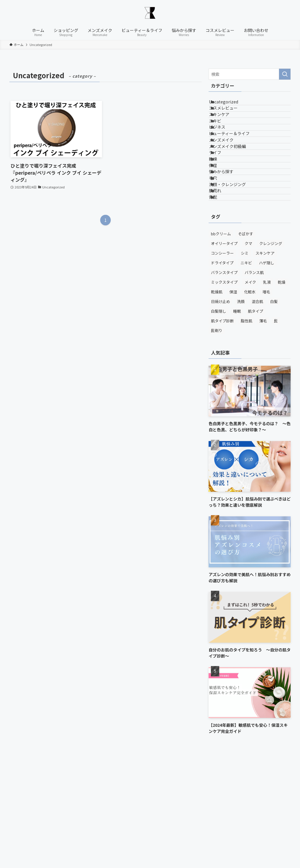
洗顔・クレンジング (234, 263)
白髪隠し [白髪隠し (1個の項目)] (219, 404)
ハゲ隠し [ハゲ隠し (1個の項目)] (267, 356)
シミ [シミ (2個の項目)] (245, 346)
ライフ (222, 202)
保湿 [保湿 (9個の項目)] (233, 385)
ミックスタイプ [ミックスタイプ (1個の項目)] (224, 375)
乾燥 (220, 214)
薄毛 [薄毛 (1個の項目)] (263, 414)
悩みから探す (228, 239)
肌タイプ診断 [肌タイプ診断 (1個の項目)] (222, 414)
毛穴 (220, 251)
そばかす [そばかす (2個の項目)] (246, 327)
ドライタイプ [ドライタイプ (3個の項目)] (222, 356)
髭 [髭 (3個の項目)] (276, 414)
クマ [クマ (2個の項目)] (248, 337)
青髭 (220, 287)
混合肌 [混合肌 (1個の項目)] (257, 395)
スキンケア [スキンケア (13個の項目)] (265, 346)
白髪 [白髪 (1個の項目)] (274, 395)
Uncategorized (231, 105)
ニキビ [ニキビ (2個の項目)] (246, 356)
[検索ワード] (250, 74)
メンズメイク (228, 178)
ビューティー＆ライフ (236, 166)
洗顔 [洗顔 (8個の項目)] (241, 395)
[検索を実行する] (285, 74)
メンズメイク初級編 (234, 190)
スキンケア (226, 129)
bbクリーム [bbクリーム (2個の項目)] (221, 327)
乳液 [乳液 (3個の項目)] (267, 375)
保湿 (220, 227)
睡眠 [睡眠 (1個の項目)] (237, 404)
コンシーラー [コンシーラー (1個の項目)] (222, 346)
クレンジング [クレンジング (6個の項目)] (271, 337)
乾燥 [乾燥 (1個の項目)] (282, 375)
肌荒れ (222, 275)
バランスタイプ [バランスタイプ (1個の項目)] (224, 366)
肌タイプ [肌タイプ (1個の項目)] (255, 404)
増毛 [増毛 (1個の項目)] (266, 385)
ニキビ (222, 141)
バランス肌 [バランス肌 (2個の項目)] (254, 366)
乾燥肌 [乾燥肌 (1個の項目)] (217, 385)
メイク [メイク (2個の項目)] (250, 375)
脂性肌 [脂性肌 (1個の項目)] (247, 414)
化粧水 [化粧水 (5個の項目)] (250, 385)
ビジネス (224, 153)
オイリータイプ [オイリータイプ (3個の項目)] (224, 337)
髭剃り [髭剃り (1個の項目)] (217, 424)
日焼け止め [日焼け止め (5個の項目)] (220, 395)
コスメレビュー (230, 117)
